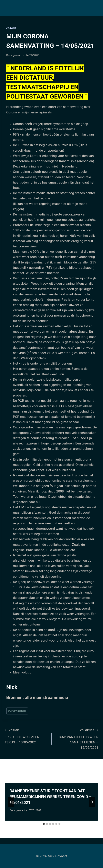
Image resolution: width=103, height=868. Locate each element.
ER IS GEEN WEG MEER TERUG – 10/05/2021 (26, 736)
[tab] (44, 824)
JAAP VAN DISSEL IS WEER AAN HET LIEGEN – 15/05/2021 (77, 738)
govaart (17, 55)
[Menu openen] (95, 8)
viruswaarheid (17, 711)
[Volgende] (92, 802)
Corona (11, 28)
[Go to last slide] (11, 802)
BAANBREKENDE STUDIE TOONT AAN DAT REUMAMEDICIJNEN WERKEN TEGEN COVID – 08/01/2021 (50, 797)
